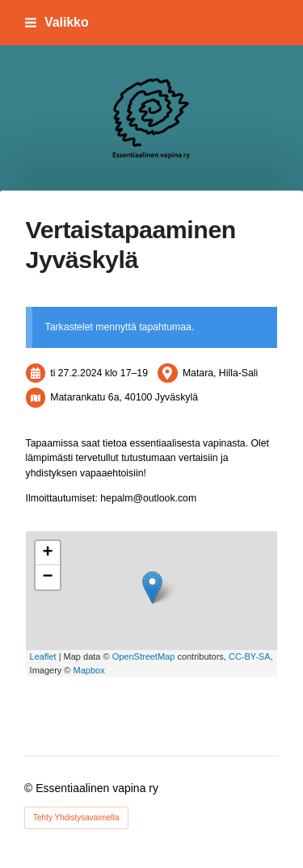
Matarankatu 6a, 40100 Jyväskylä (124, 397)
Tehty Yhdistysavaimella (76, 818)
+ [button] (47, 553)
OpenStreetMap (144, 656)
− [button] (47, 577)
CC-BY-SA (250, 656)
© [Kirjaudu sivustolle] (30, 788)
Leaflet (43, 656)
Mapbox (89, 670)
